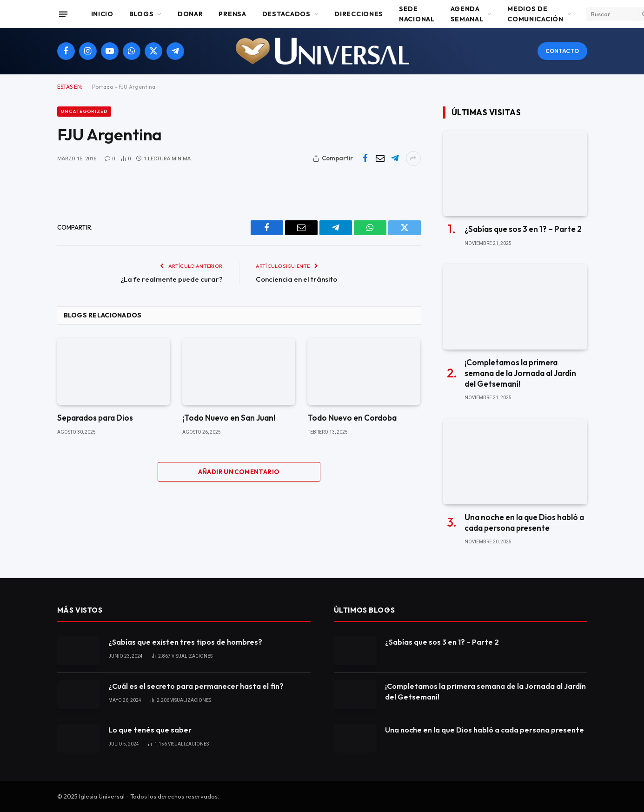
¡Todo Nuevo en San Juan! (229, 418)
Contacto (562, 51)
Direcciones (359, 14)
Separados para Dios (95, 418)
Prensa (232, 14)
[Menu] (63, 14)
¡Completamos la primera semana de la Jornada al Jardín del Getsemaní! (520, 373)
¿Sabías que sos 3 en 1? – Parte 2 (523, 229)
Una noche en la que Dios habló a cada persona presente (524, 522)
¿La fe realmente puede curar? (172, 279)
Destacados (286, 14)
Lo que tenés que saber (150, 730)
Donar (190, 14)
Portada (103, 87)
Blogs (142, 14)
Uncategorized (84, 111)
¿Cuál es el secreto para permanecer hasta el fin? (196, 686)
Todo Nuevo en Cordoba (352, 418)
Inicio (102, 14)
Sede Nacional (417, 14)
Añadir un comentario (239, 472)
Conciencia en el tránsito (296, 279)
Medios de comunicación (535, 14)
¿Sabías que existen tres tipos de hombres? (185, 642)
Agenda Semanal (467, 14)
